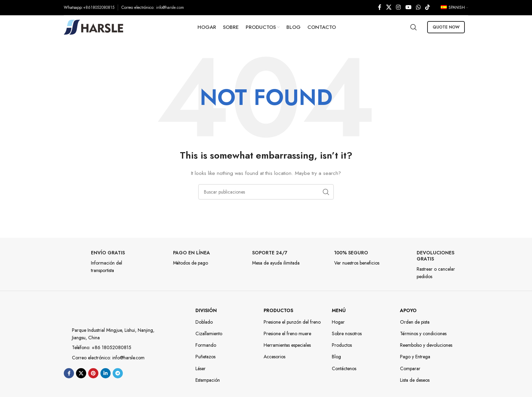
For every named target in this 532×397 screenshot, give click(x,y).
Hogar (338, 322)
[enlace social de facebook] (380, 7)
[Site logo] (93, 26)
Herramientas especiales (287, 345)
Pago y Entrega (415, 357)
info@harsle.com (170, 7)
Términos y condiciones (423, 333)
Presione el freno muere (287, 333)
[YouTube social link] (408, 7)
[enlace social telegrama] (118, 373)
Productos (278, 310)
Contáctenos (344, 368)
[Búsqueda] (414, 27)
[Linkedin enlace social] (106, 373)
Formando (206, 345)
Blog (336, 357)
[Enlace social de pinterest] (93, 373)
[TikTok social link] (428, 7)
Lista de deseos (415, 380)
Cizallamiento (209, 333)
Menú (339, 310)
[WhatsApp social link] (418, 7)
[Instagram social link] (398, 7)
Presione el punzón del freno (292, 322)
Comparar (410, 368)
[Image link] (93, 311)
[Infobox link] (101, 262)
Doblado (204, 322)
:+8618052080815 (98, 7)
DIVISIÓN (206, 310)
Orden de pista (415, 322)
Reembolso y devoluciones (426, 345)
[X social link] (389, 7)
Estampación (208, 380)
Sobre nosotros (347, 333)
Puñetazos (205, 357)
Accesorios (274, 357)
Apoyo (408, 310)
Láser (201, 368)
